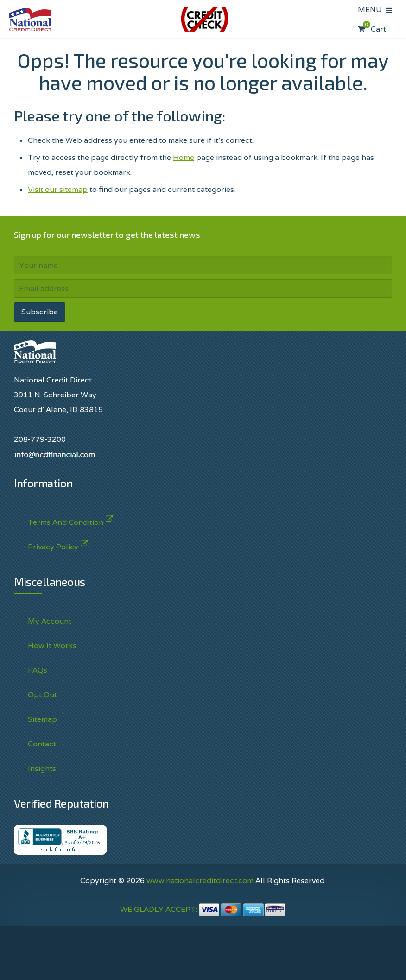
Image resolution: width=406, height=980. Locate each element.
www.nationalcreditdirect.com (200, 881)
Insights (42, 768)
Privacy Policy (53, 545)
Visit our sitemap (58, 189)
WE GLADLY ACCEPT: (203, 909)
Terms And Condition (66, 520)
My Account (50, 621)
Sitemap (42, 719)
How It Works (52, 646)
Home (184, 157)
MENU (372, 10)
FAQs (38, 670)
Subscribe (40, 312)
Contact (42, 744)
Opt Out (42, 695)
